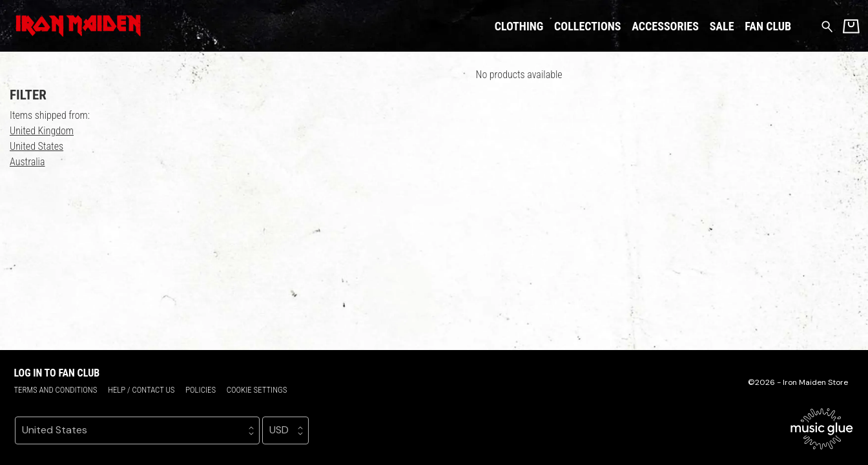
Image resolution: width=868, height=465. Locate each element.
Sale (722, 26)
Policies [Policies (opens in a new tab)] (201, 390)
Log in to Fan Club (57, 373)
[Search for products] (827, 26)
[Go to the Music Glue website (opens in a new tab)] (822, 429)
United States (36, 146)
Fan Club (768, 26)
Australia (27, 162)
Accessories (665, 26)
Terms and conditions (55, 390)
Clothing (519, 26)
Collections (587, 26)
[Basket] (851, 26)
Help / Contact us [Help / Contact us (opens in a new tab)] (141, 390)
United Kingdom (42, 131)
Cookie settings (257, 390)
